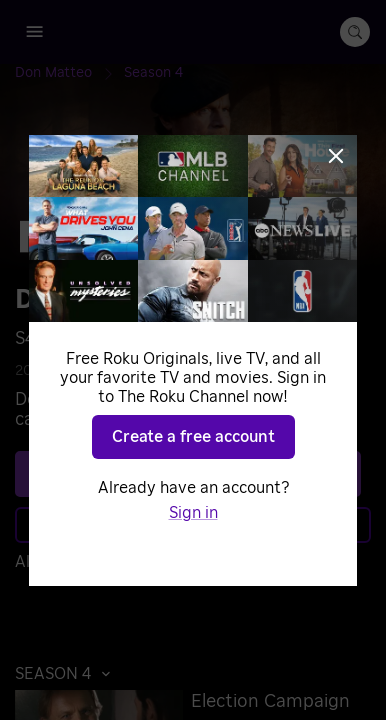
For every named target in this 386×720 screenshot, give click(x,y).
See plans (188, 474)
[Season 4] (153, 73)
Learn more (191, 525)
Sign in (195, 562)
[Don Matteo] (69, 73)
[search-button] (355, 32)
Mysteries (144, 371)
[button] (68, 674)
